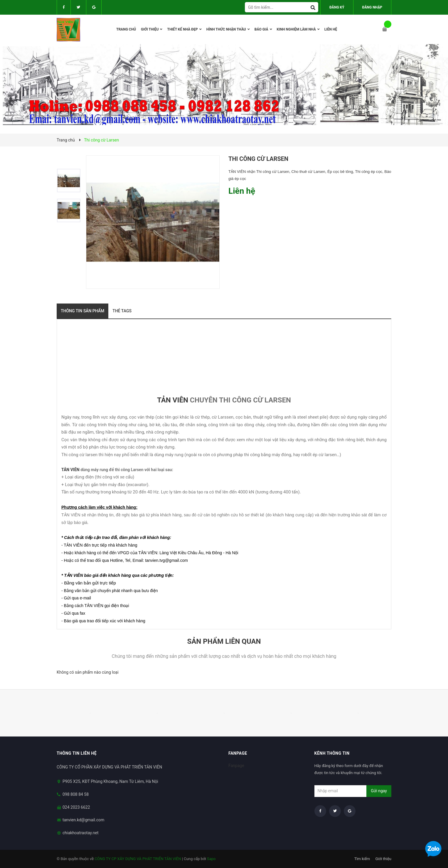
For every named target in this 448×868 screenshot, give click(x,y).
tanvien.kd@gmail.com (83, 820)
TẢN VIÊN (173, 400)
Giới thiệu (383, 859)
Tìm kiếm (362, 859)
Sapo (211, 859)
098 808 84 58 (76, 794)
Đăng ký (337, 7)
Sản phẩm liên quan (224, 641)
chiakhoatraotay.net (81, 833)
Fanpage (236, 766)
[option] (71, 181)
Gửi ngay (379, 791)
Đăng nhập (372, 7)
